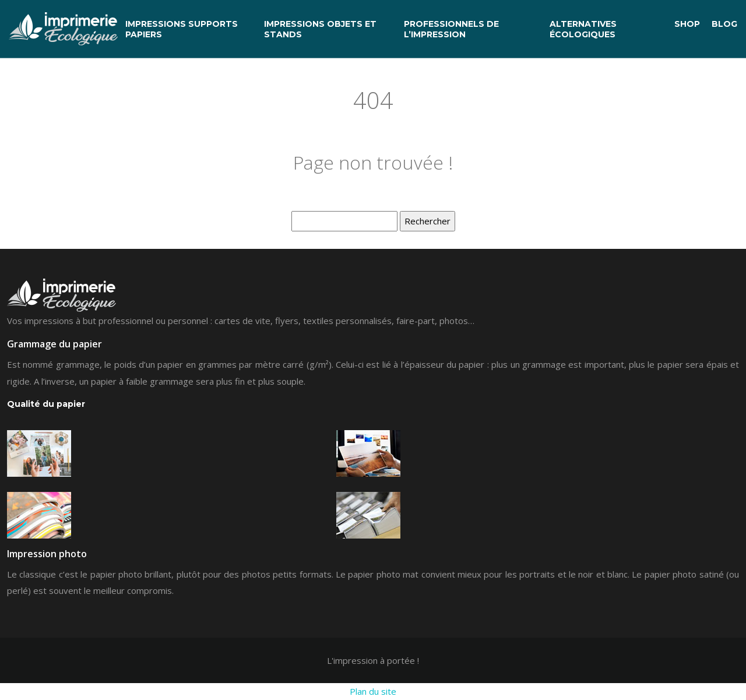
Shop (687, 24)
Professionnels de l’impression (451, 29)
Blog (724, 24)
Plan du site (373, 691)
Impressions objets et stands (320, 29)
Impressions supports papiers (182, 29)
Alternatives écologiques (583, 29)
